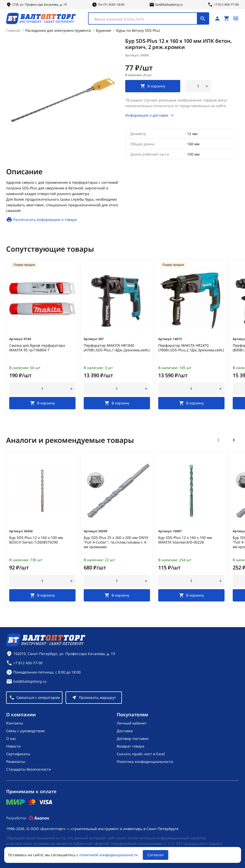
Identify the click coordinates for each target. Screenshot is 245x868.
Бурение (104, 30)
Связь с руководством (25, 731)
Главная (13, 30)
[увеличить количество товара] (207, 86)
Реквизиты (16, 762)
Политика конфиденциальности (145, 762)
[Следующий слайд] (234, 440)
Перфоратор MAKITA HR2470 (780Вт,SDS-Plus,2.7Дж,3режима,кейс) (191, 348)
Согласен (156, 855)
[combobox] (149, 18)
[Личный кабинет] (217, 18)
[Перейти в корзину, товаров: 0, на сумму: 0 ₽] (227, 18)
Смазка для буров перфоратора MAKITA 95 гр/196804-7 (37, 348)
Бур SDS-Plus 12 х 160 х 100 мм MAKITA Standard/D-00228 (185, 540)
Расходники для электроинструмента (58, 30)
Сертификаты (18, 754)
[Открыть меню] (236, 18)
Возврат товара (131, 746)
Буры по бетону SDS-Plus (138, 30)
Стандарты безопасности (29, 769)
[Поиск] (203, 18)
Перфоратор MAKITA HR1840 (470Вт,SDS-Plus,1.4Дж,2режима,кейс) (117, 348)
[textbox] (145, 19)
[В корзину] (42, 403)
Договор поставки (133, 738)
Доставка (125, 731)
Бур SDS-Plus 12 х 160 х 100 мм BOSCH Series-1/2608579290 (36, 540)
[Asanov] (39, 818)
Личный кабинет (132, 723)
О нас (11, 738)
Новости (13, 746)
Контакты (15, 723)
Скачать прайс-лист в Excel (141, 754)
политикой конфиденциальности (109, 855)
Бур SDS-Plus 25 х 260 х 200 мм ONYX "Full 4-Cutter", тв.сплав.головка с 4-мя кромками (116, 542)
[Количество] (198, 86)
